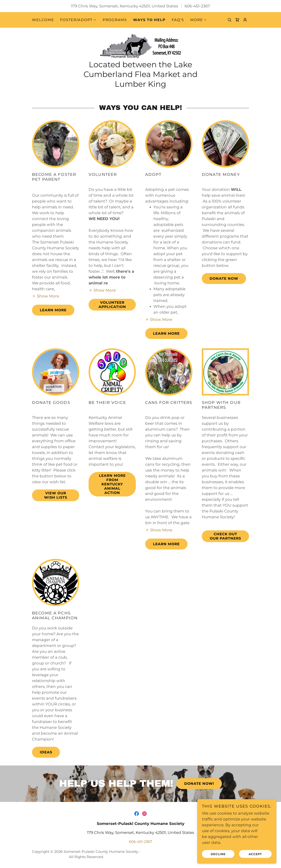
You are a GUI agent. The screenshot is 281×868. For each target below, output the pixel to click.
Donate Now (224, 279)
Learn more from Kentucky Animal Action (112, 485)
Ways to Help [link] (149, 20)
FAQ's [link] (178, 20)
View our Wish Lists (56, 496)
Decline (219, 854)
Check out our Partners (225, 537)
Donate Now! (199, 784)
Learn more (53, 311)
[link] (237, 20)
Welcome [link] (43, 20)
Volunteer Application (112, 305)
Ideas (46, 753)
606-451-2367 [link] (197, 6)
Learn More (166, 334)
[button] (78, 20)
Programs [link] (115, 20)
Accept (256, 854)
